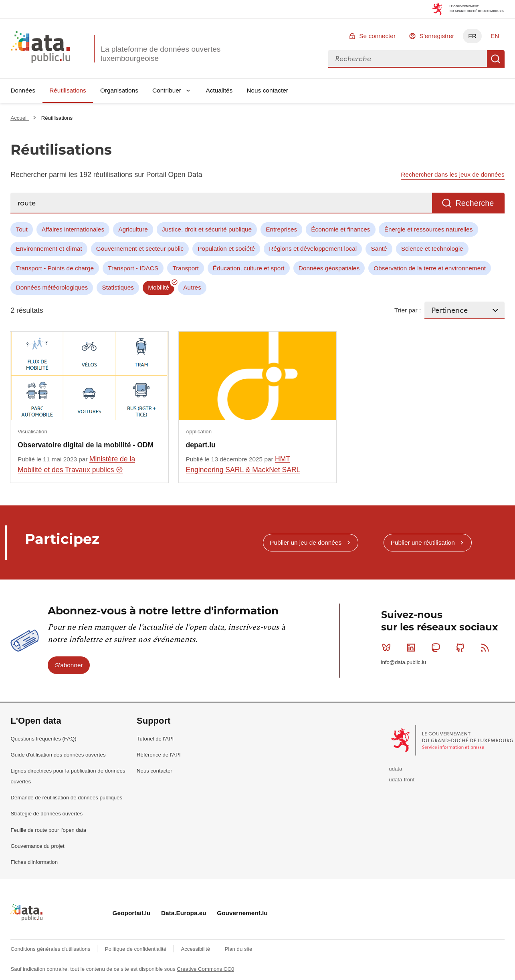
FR (472, 36)
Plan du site (238, 949)
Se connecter (377, 36)
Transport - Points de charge (55, 268)
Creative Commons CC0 (205, 969)
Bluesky (388, 648)
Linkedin (413, 648)
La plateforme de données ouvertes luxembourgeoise (161, 54)
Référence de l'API (159, 755)
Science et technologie (432, 249)
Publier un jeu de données (306, 542)
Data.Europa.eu (184, 913)
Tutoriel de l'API (155, 739)
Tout (22, 229)
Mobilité (159, 287)
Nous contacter (267, 90)
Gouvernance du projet (37, 846)
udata (395, 769)
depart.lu (201, 445)
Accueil (20, 118)
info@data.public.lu (404, 662)
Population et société (226, 249)
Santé (379, 249)
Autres (192, 287)
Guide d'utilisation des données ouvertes (58, 755)
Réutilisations (68, 90)
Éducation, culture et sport (249, 268)
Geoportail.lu (132, 913)
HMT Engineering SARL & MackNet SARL (243, 464)
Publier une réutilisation (423, 542)
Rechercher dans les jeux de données (452, 174)
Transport (185, 268)
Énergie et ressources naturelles (429, 229)
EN (495, 36)
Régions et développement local (313, 249)
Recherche (496, 59)
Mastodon (437, 648)
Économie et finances (340, 229)
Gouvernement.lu (242, 913)
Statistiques (118, 287)
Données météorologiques (52, 287)
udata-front (402, 780)
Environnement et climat (49, 249)
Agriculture (133, 229)
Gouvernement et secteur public (140, 249)
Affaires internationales (73, 229)
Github (462, 648)
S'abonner (69, 665)
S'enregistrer (437, 36)
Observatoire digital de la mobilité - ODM (86, 445)
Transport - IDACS (133, 268)
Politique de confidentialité (136, 949)
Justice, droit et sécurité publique (207, 229)
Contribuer (167, 90)
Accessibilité (196, 949)
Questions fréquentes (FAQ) (43, 739)
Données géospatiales (329, 268)
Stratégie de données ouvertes (46, 814)
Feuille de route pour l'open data (48, 830)
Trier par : (408, 310)
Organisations (119, 90)
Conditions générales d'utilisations (51, 949)
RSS (487, 648)
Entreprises (281, 229)
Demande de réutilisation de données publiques (66, 798)
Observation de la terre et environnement (430, 268)
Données (23, 90)
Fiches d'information (34, 862)
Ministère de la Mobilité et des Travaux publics (76, 464)
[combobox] (408, 59)
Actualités (219, 90)
